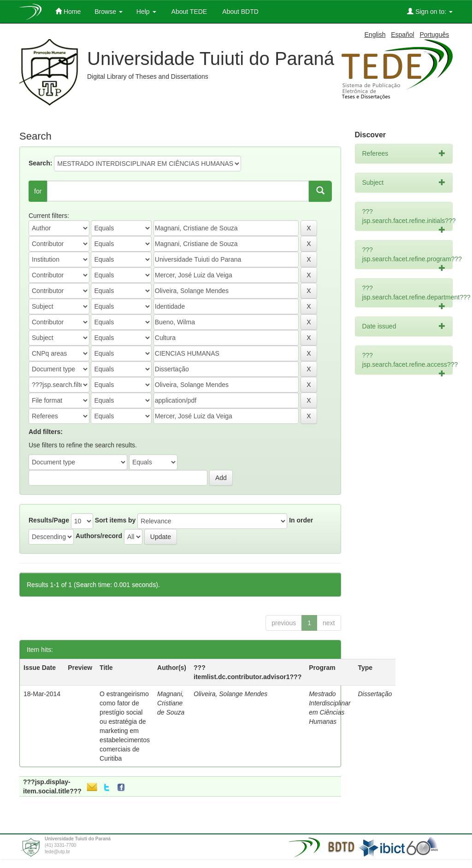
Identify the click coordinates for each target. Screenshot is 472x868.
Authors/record (99, 536)
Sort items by (115, 520)
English (375, 35)
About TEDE (189, 12)
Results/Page (49, 520)
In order (301, 520)
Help (146, 12)
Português (434, 35)
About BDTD (240, 12)
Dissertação (375, 694)
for (38, 191)
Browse (109, 12)
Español (403, 35)
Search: (40, 163)
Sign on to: (430, 11)
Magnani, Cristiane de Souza (171, 703)
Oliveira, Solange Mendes (230, 694)
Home (68, 11)
